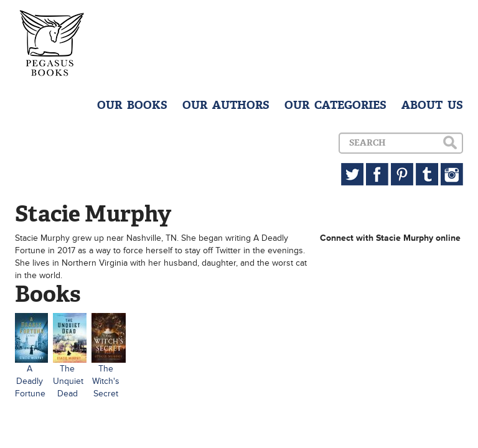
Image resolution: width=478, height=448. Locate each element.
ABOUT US (432, 105)
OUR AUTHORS (226, 105)
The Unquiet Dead (68, 381)
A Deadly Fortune (30, 381)
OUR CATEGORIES (335, 105)
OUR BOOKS (132, 105)
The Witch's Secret (106, 381)
